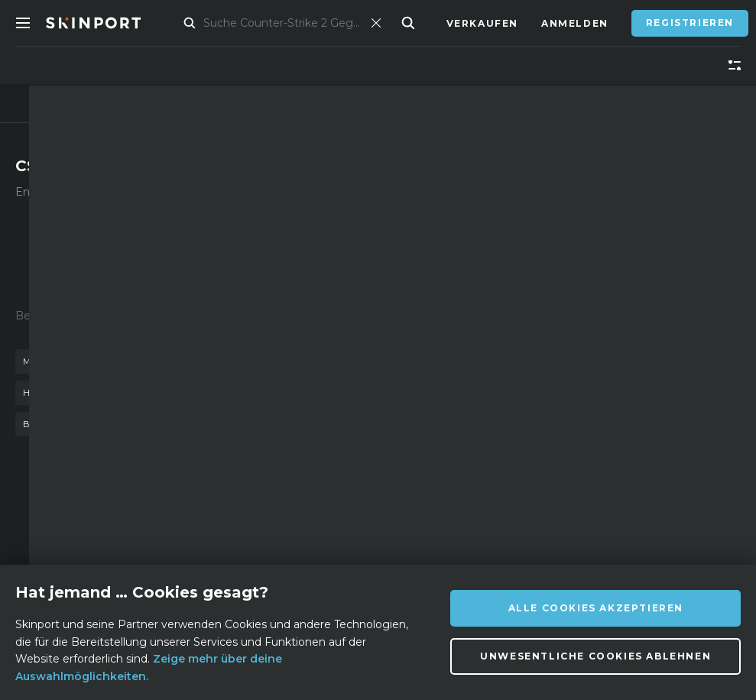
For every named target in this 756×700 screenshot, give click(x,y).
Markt (192, 23)
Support (251, 551)
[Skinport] (109, 23)
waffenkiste (128, 361)
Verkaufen (482, 23)
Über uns (136, 528)
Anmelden (575, 23)
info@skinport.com (663, 524)
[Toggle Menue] (23, 23)
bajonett (51, 424)
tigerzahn (264, 393)
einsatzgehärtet (240, 361)
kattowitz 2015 (165, 393)
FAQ (235, 528)
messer (44, 361)
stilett (123, 424)
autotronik (203, 424)
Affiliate (135, 551)
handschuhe (60, 393)
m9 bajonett (299, 424)
